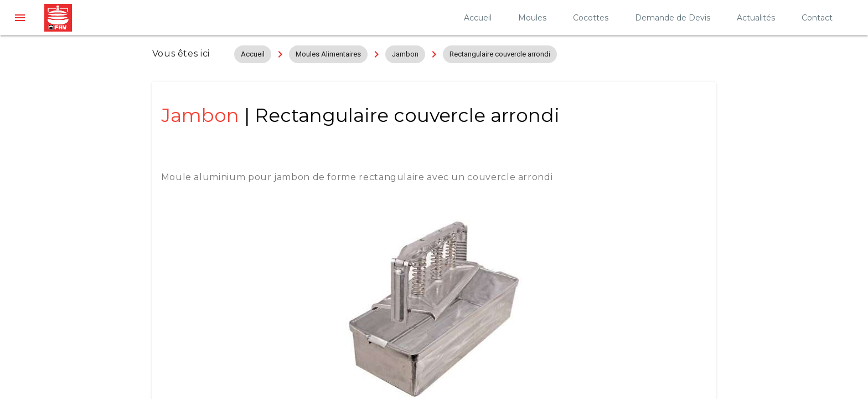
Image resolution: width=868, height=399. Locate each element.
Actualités (756, 18)
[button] (20, 18)
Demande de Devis (673, 18)
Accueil (478, 18)
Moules (532, 18)
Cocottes (591, 18)
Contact (817, 18)
